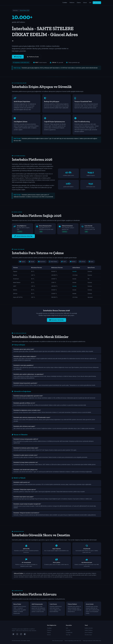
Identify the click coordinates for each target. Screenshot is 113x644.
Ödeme (79, 3)
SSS (90, 3)
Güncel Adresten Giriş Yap (23, 236)
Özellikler (65, 3)
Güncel (85, 3)
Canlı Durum (53, 604)
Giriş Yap (97, 3)
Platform (72, 3)
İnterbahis (15, 10)
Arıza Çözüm (90, 604)
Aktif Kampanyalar (37, 604)
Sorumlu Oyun (88, 635)
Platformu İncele (33, 57)
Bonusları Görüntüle (56, 320)
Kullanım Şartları (89, 628)
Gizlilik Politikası (89, 630)
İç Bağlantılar (69, 632)
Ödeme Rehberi (72, 604)
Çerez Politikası (89, 632)
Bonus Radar (17, 604)
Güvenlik (68, 630)
